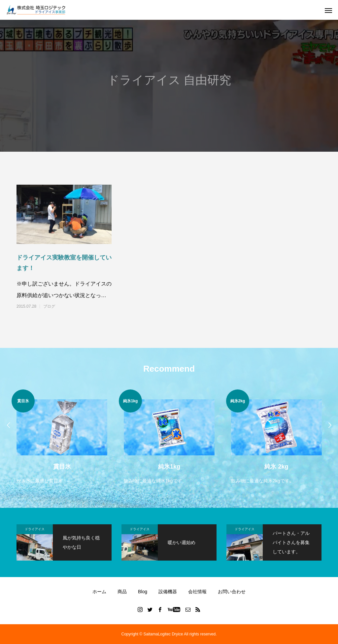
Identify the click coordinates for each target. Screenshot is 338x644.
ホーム (99, 592)
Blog (143, 592)
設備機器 (168, 592)
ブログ (49, 306)
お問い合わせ (232, 592)
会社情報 (197, 592)
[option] (62, 437)
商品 (122, 592)
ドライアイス (35, 529)
